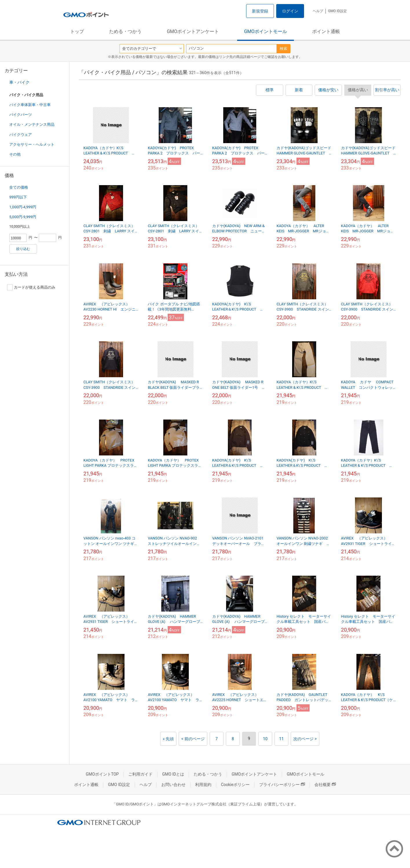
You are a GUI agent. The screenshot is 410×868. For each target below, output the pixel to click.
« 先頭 (168, 739)
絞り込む (23, 249)
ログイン (290, 11)
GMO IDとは (173, 774)
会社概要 (325, 785)
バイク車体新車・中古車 (30, 105)
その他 (15, 154)
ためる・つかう (125, 31)
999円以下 (18, 197)
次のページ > (305, 739)
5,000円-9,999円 (23, 217)
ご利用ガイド (140, 774)
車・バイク (19, 82)
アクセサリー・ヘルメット (32, 144)
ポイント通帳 (326, 31)
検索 (283, 49)
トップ (77, 31)
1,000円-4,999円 (23, 207)
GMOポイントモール (266, 31)
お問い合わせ (173, 785)
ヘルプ (318, 11)
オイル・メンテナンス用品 (32, 124)
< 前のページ (193, 739)
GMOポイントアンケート (193, 31)
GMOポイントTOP (102, 774)
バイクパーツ (21, 115)
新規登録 (260, 11)
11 (281, 739)
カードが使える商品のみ (31, 287)
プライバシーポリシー (282, 785)
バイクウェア (21, 135)
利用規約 (203, 785)
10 (265, 739)
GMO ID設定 (337, 11)
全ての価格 (19, 187)
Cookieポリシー (235, 785)
